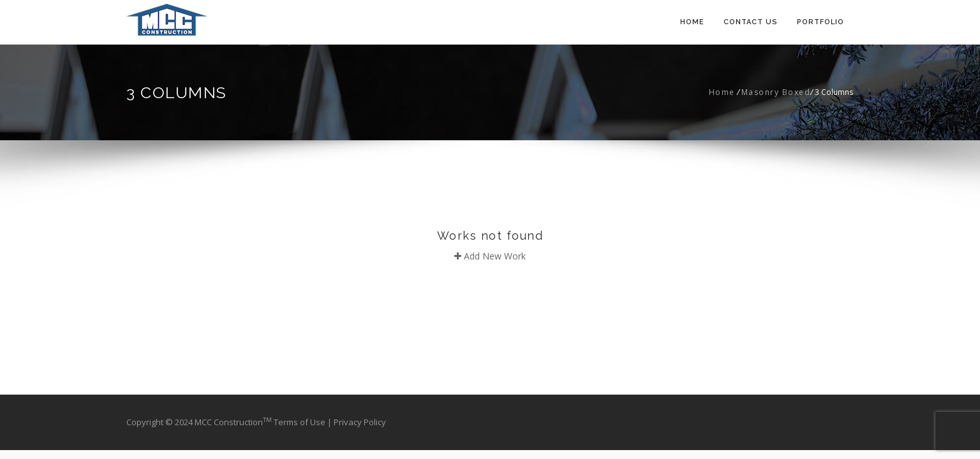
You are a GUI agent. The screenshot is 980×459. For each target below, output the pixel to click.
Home (692, 22)
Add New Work (490, 256)
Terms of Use (301, 422)
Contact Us (751, 22)
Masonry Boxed (776, 92)
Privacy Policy (360, 422)
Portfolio (820, 22)
